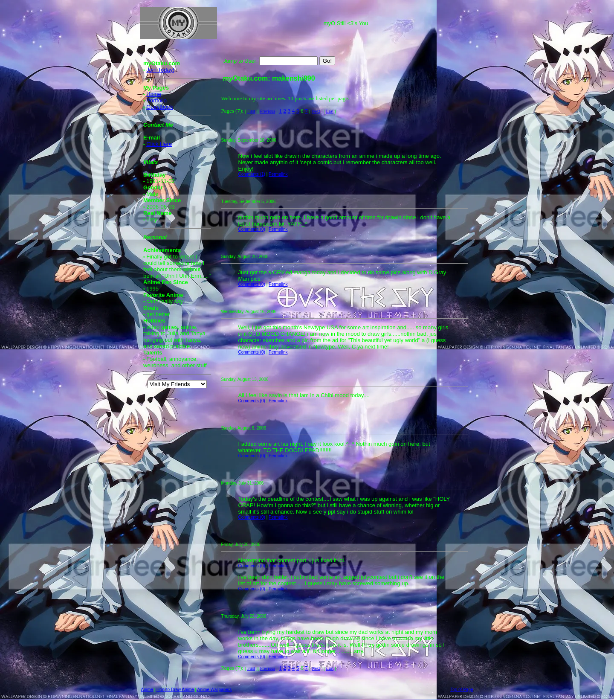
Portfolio (156, 100)
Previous (268, 111)
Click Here (159, 144)
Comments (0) (252, 229)
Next (316, 111)
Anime (147, 690)
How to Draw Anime (175, 690)
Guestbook (160, 107)
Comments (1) (252, 174)
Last (330, 111)
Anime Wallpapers (214, 690)
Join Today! (160, 70)
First (251, 111)
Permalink (278, 174)
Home (154, 94)
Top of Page (462, 690)
